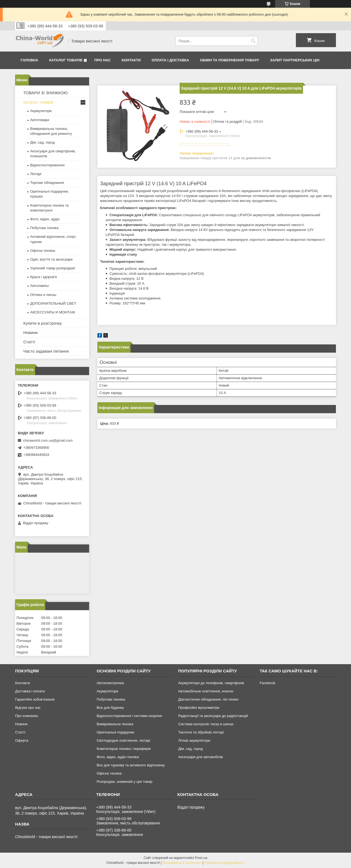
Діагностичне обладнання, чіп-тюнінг (209, 699)
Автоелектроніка (110, 683)
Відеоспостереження (47, 165)
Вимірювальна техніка (115, 724)
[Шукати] (253, 41)
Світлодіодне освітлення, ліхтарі (123, 740)
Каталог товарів (66, 60)
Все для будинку (110, 708)
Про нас (102, 60)
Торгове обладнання (47, 183)
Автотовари (40, 120)
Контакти (131, 60)
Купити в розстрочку (43, 323)
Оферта (22, 740)
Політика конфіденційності (225, 863)
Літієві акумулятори (194, 740)
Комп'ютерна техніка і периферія (124, 749)
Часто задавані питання (46, 351)
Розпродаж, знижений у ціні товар (124, 782)
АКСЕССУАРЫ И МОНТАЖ (53, 312)
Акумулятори (41, 111)
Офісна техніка (43, 251)
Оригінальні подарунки (115, 732)
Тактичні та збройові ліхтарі (201, 732)
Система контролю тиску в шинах (206, 724)
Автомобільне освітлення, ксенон (206, 691)
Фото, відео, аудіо (45, 219)
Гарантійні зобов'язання (35, 699)
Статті (29, 342)
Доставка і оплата (30, 691)
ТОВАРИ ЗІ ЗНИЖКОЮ (46, 93)
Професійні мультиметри (199, 708)
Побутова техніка (44, 228)
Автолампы (39, 286)
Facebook (268, 683)
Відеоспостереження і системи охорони (129, 716)
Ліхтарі (36, 174)
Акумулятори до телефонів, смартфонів (211, 683)
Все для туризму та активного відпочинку (131, 765)
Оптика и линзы (43, 295)
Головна (29, 60)
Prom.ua (201, 858)
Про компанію (27, 716)
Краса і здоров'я (43, 277)
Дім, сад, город (43, 142)
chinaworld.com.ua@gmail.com (48, 440)
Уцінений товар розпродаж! (53, 268)
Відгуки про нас (28, 708)
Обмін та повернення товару (229, 60)
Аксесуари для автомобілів (201, 757)
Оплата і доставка (170, 60)
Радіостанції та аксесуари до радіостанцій (213, 716)
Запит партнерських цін (295, 60)
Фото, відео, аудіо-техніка (118, 757)
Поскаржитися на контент (182, 863)
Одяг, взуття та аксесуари (51, 259)
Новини (30, 332)
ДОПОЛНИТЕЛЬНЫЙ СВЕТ (53, 303)
